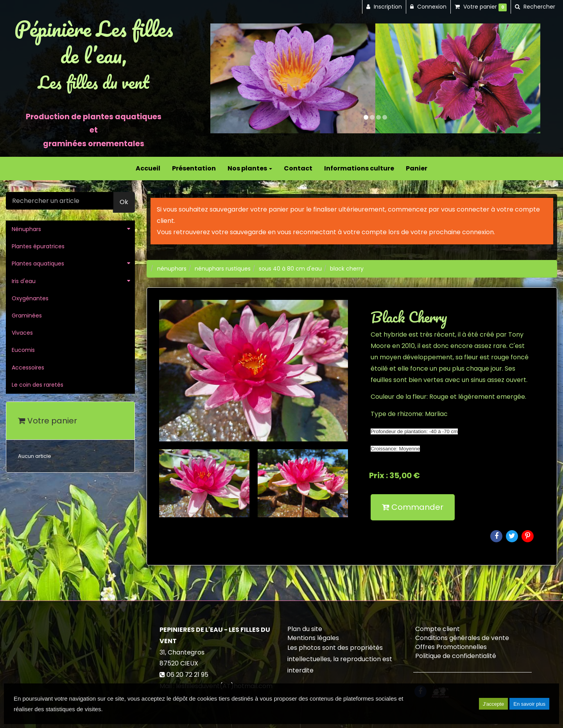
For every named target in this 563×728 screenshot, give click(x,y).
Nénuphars (26, 229)
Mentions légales (313, 638)
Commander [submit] (413, 507)
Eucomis (23, 350)
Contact (298, 168)
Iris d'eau (24, 281)
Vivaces (22, 333)
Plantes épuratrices (38, 246)
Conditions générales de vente (462, 638)
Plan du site (305, 629)
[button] (227, 78)
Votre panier (48, 421)
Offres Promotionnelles (451, 647)
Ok (124, 202)
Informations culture (359, 168)
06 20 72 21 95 (187, 675)
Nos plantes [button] (250, 168)
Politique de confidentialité (456, 656)
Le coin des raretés (38, 385)
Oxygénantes (30, 298)
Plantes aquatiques (38, 264)
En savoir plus (529, 704)
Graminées (27, 316)
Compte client (437, 629)
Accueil (148, 168)
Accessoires (28, 368)
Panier (417, 168)
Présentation (194, 168)
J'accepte (494, 704)
